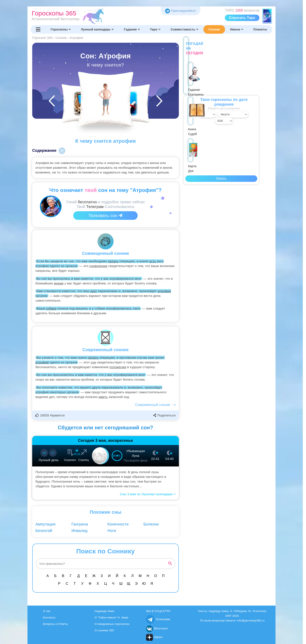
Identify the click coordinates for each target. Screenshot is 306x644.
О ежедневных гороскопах (112, 624)
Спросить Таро (242, 18)
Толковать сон (105, 216)
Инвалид (80, 531)
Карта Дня (245, 80)
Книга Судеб (221, 83)
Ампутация (45, 524)
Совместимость (185, 29)
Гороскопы (61, 29)
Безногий (44, 531)
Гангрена (80, 524)
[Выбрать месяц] (221, 110)
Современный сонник (153, 405)
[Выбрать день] (195, 110)
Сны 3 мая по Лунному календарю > (148, 494)
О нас (47, 611)
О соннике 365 (104, 630)
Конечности (118, 524)
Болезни (151, 524)
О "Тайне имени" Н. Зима (111, 617)
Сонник (214, 29)
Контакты (49, 617)
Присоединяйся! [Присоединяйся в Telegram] (180, 11)
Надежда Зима (104, 611)
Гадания (132, 29)
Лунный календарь (97, 29)
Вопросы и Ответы (55, 624)
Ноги (112, 531)
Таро (155, 29)
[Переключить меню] (38, 29)
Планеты (260, 29)
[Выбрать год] (248, 110)
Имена (237, 29)
